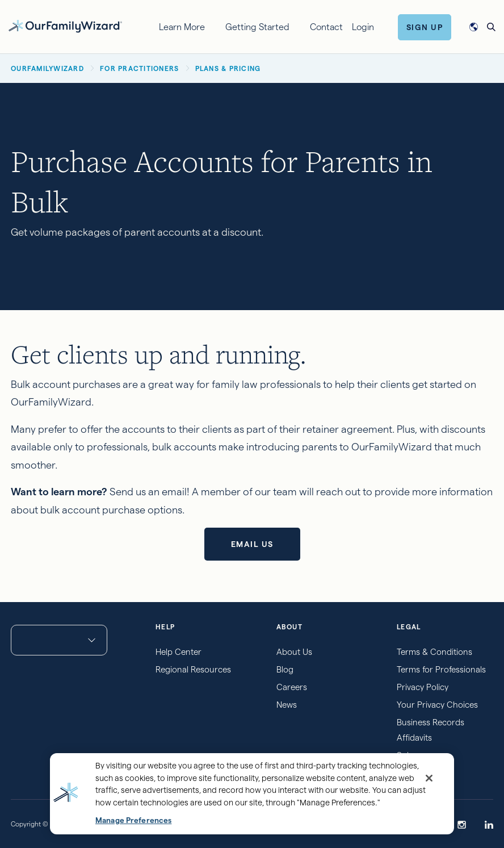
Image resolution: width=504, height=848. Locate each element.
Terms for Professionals (441, 669)
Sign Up (425, 27)
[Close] (429, 778)
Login (363, 27)
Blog (285, 669)
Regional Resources (193, 669)
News (287, 705)
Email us (252, 544)
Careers (292, 687)
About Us (294, 652)
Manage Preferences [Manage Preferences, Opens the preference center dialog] (133, 820)
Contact (326, 27)
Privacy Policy (423, 687)
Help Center (178, 652)
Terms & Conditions (434, 652)
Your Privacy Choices (437, 705)
